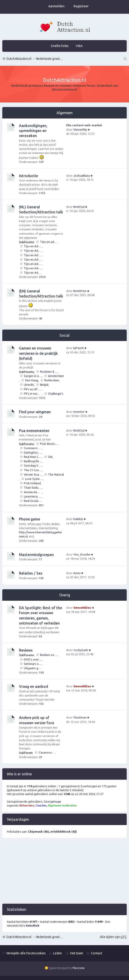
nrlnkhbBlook (60, 831)
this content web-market (84, 125)
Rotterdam (52, 380)
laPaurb (79, 348)
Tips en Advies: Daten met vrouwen (33, 251)
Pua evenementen (34, 431)
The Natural (56, 474)
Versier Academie (33, 474)
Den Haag (32, 380)
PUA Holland (32, 483)
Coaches (41, 805)
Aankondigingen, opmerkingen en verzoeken (33, 131)
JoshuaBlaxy (82, 176)
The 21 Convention (33, 470)
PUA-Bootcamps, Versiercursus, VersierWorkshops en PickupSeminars (49, 444)
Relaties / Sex (31, 573)
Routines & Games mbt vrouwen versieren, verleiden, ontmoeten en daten (49, 372)
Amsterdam (56, 376)
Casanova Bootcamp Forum (48, 752)
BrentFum (80, 291)
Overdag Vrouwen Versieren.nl (33, 465)
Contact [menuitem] (97, 953)
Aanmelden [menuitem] (56, 6)
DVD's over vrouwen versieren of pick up (33, 659)
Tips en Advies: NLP (33, 273)
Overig (65, 595)
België (44, 385)
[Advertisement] (64, 872)
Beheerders (27, 805)
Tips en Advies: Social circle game (33, 259)
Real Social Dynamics (33, 501)
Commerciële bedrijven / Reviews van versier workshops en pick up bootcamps (33, 448)
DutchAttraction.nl (19, 937)
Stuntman (80, 717)
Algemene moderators (62, 805)
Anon (77, 573)
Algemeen (65, 113)
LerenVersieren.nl (33, 496)
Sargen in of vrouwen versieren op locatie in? (33, 376)
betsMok (33, 925)
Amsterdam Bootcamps (33, 492)
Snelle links (60, 46)
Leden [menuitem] (58, 953)
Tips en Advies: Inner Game (33, 264)
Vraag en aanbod (34, 686)
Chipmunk (35, 831)
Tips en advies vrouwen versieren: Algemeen (49, 242)
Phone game (30, 519)
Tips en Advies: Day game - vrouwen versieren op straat (33, 255)
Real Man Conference (33, 457)
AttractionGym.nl (64, 89)
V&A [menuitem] (79, 46)
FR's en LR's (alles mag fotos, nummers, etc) (33, 389)
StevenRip (80, 129)
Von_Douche (82, 554)
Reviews (26, 650)
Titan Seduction (33, 487)
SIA (50, 457)
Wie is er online (19, 774)
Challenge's (56, 394)
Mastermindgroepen (36, 555)
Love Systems (34, 479)
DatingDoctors (33, 452)
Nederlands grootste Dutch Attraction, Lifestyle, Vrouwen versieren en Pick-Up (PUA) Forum (50, 937)
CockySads (81, 650)
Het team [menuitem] (77, 953)
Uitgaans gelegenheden (33, 668)
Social (64, 335)
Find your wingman (35, 412)
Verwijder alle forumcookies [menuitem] (26, 953)
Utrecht (29, 385)
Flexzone (79, 968)
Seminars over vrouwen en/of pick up (33, 664)
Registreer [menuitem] (81, 6)
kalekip (78, 519)
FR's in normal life (33, 394)
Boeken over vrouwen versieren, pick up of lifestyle (49, 655)
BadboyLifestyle (33, 461)
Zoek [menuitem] (125, 59)
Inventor (79, 412)
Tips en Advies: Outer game (33, 268)
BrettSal (79, 207)
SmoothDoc (82, 608)
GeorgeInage (52, 801)
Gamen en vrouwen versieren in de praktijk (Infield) (38, 353)
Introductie (28, 176)
